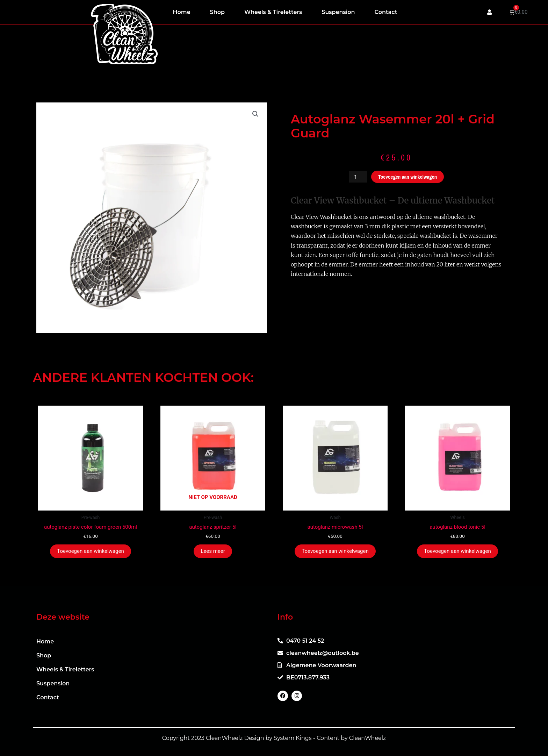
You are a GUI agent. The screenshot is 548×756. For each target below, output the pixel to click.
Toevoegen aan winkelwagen (408, 177)
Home (182, 12)
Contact (386, 12)
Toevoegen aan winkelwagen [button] (90, 551)
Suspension (338, 12)
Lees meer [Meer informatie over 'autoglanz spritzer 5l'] (213, 551)
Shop (217, 12)
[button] (255, 114)
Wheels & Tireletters (273, 12)
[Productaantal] (358, 177)
